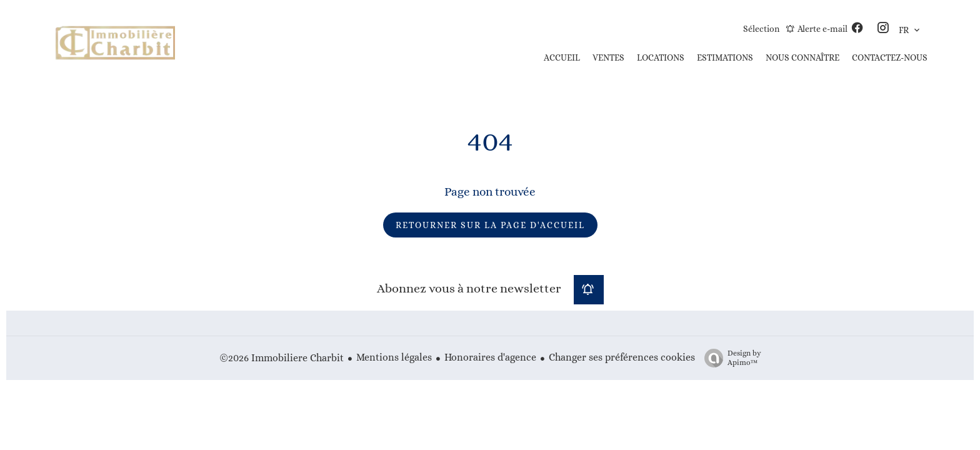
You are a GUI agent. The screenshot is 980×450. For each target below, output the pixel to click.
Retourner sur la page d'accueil (490, 225)
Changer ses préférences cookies (622, 357)
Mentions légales (394, 357)
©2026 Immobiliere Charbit (282, 358)
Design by (730, 358)
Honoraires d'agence (490, 357)
